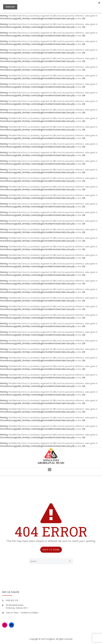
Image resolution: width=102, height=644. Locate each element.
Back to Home (51, 550)
